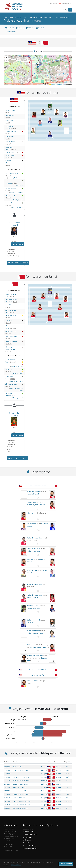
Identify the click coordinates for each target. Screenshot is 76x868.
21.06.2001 (8, 787)
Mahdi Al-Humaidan (34, 551)
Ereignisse (40, 28)
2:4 (67, 787)
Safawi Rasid (32, 524)
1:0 (67, 791)
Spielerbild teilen (28, 843)
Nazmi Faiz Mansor (34, 608)
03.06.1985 (8, 808)
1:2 (67, 805)
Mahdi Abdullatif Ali (34, 492)
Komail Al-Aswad (33, 494)
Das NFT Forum (27, 837)
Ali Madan (31, 513)
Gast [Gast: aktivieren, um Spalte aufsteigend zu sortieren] (53, 762)
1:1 (67, 777)
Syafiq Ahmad (32, 570)
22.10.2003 (8, 781)
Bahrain (30, 28)
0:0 (67, 767)
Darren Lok (31, 622)
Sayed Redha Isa (33, 681)
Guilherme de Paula (34, 620)
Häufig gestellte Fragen (30, 834)
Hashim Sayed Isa (33, 597)
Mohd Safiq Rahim (33, 631)
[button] (38, 65)
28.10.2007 (8, 767)
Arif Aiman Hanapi (33, 606)
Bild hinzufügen (18, 244)
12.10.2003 (8, 801)
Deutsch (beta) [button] (65, 4)
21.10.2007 (8, 784)
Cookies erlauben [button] (66, 864)
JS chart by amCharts (22, 719)
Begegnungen (10, 32)
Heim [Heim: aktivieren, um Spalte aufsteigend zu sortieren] (49, 762)
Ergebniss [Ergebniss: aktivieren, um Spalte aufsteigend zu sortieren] (68, 762)
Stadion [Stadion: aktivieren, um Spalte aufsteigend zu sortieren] (16, 762)
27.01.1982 (8, 774)
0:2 (67, 774)
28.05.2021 (8, 770)
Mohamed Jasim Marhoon (36, 505)
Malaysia (20, 28)
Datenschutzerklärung (30, 846)
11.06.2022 (8, 805)
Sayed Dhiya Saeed (34, 549)
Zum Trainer (18, 263)
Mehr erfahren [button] (16, 865)
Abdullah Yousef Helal (35, 538)
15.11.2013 (8, 794)
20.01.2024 (8, 791)
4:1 (67, 784)
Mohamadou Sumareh (35, 633)
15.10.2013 (8, 798)
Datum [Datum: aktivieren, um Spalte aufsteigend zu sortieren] (7, 762)
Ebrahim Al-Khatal (33, 502)
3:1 (67, 781)
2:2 (67, 801)
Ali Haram (31, 645)
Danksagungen (27, 840)
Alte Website (53, 4)
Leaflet (52, 84)
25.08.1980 (8, 777)
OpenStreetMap (61, 84)
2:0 (67, 770)
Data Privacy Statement (30, 849)
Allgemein (9, 28)
